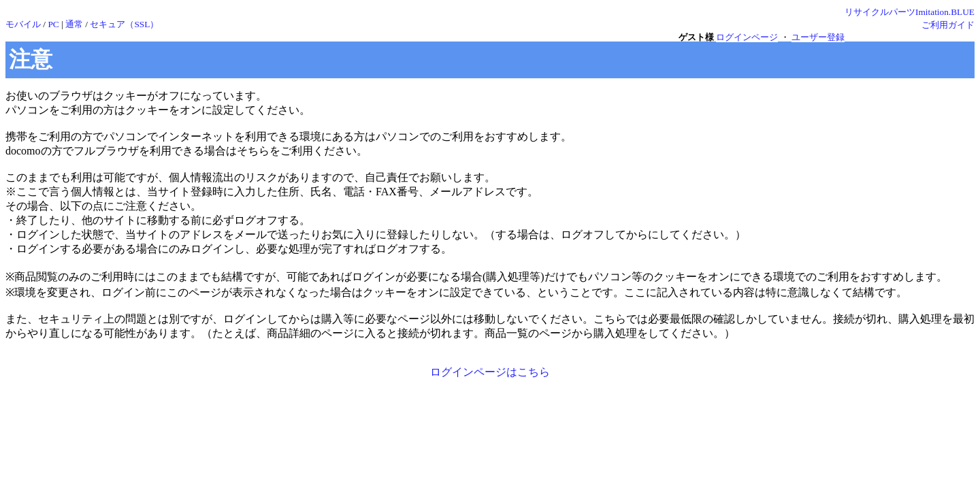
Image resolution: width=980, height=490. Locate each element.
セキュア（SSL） (124, 24)
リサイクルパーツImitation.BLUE (910, 12)
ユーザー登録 (818, 37)
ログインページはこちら (490, 372)
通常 (74, 24)
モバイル (23, 24)
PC (53, 24)
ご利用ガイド (948, 25)
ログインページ (747, 37)
